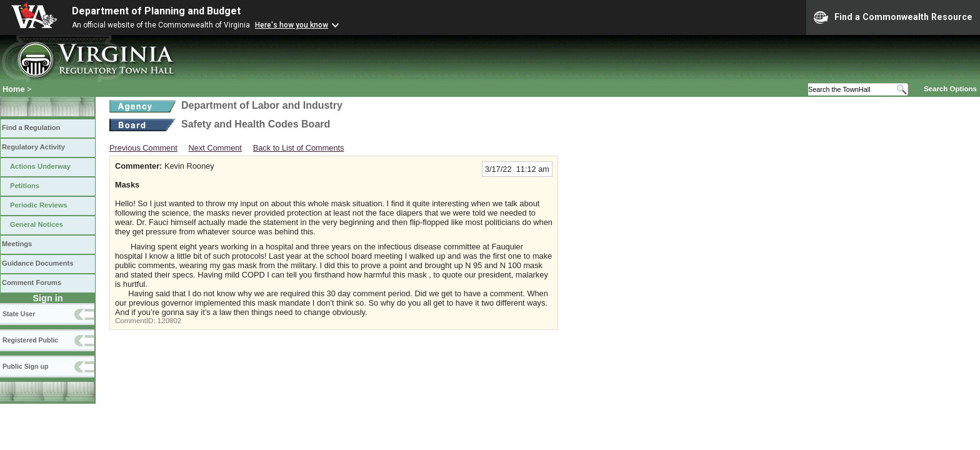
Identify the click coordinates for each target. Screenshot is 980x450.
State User (19, 314)
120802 (169, 321)
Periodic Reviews (39, 205)
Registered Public (30, 340)
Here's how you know (292, 25)
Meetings (17, 244)
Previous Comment (143, 148)
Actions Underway (40, 166)
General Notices (37, 224)
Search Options (950, 89)
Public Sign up (25, 366)
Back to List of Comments (299, 148)
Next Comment (215, 148)
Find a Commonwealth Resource (893, 17)
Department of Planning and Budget (156, 11)
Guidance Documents (37, 263)
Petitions (25, 186)
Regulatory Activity (33, 147)
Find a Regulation (31, 127)
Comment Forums (32, 282)
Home (14, 89)
